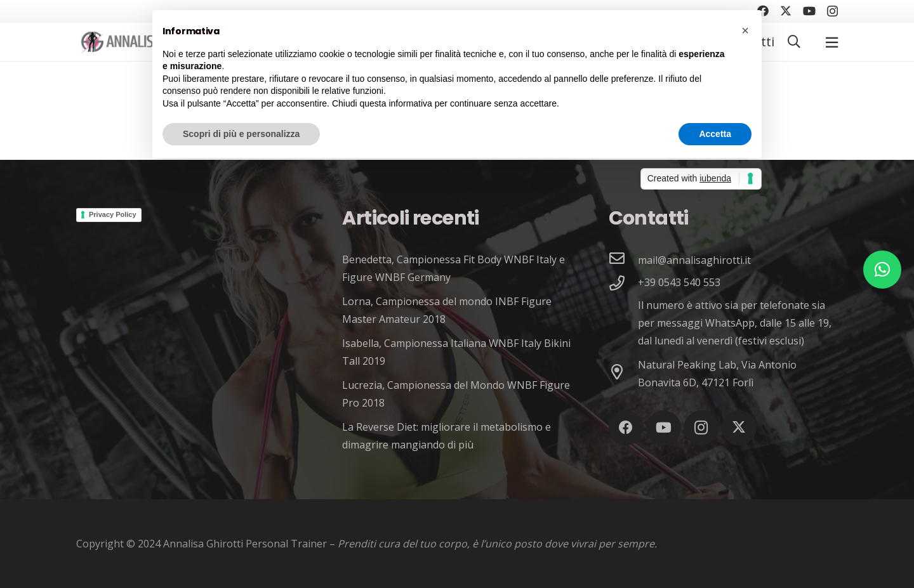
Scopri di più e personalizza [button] (241, 134)
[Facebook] (626, 428)
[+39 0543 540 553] (623, 284)
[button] (794, 42)
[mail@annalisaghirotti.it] (623, 260)
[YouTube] (809, 11)
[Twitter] (786, 11)
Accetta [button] (715, 134)
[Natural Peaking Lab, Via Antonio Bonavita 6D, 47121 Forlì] (623, 373)
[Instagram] (832, 11)
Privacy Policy (113, 214)
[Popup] (832, 42)
